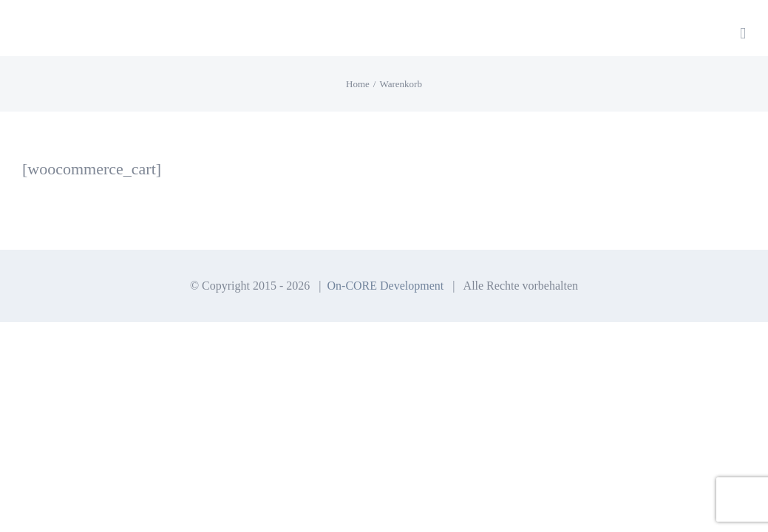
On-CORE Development (386, 286)
